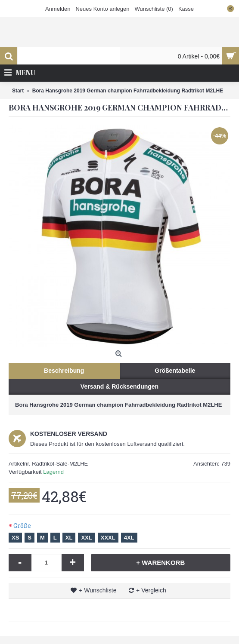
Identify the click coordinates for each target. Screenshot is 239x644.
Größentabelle (175, 371)
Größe (22, 526)
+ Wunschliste (98, 590)
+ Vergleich (151, 590)
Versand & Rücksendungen (119, 386)
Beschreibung (64, 371)
